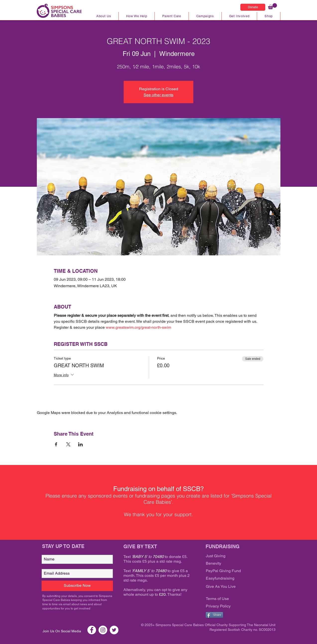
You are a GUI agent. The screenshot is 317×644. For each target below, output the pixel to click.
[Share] (214, 615)
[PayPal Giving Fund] (236, 571)
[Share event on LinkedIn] (80, 444)
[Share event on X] (68, 444)
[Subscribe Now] (77, 586)
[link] (272, 6)
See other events (158, 95)
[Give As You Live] (236, 587)
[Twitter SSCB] (114, 630)
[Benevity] (236, 564)
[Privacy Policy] (236, 606)
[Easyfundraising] (236, 579)
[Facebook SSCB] (92, 630)
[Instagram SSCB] (103, 630)
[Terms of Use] (236, 599)
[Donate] (253, 7)
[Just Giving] (236, 556)
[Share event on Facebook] (56, 444)
